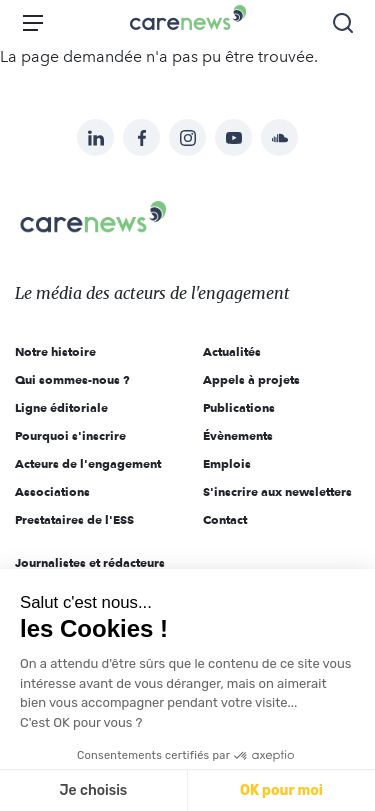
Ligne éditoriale (61, 407)
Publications (239, 407)
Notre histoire (55, 351)
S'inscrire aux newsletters (277, 491)
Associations (52, 491)
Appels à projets (251, 379)
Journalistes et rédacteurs (90, 562)
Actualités (232, 351)
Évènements (238, 435)
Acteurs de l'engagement (88, 463)
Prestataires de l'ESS (74, 519)
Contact (225, 519)
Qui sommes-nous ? (72, 379)
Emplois (227, 463)
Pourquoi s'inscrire (70, 435)
